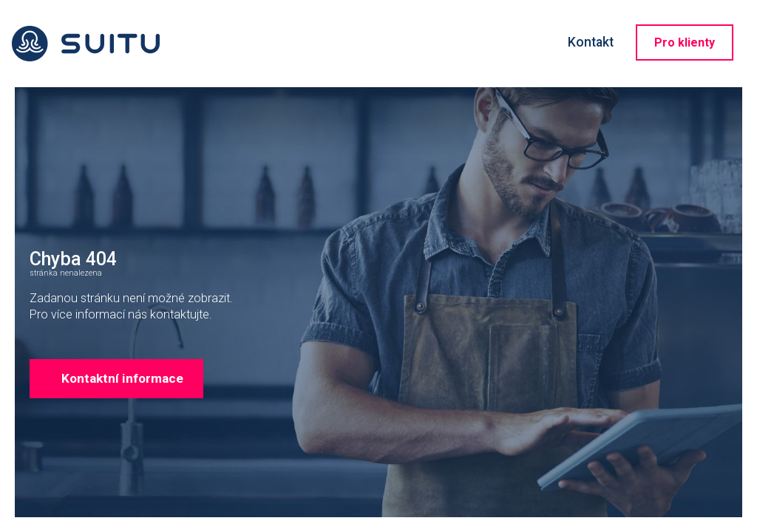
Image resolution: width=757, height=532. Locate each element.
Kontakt (591, 42)
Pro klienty (685, 42)
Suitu (86, 44)
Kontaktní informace (140, 438)
